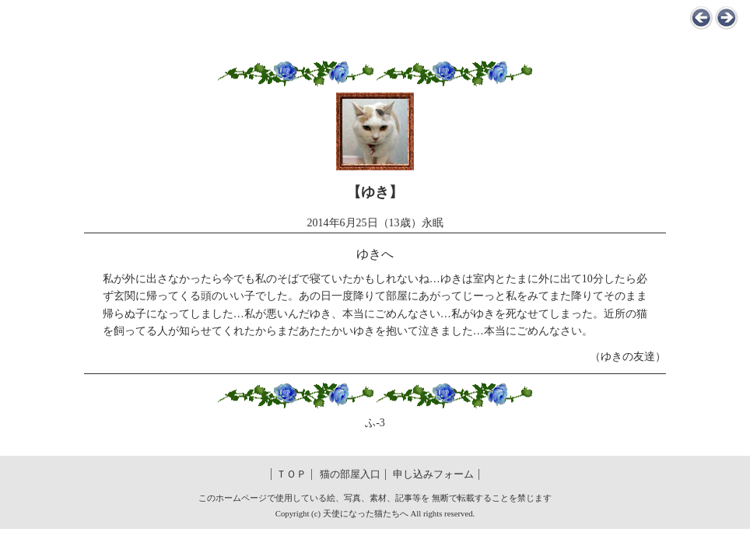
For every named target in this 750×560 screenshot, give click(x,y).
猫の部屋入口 (350, 474)
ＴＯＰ (291, 474)
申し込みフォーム (433, 474)
